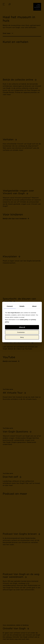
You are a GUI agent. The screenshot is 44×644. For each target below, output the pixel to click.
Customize (22, 332)
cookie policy (24, 320)
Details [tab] (22, 306)
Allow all (22, 327)
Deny (22, 337)
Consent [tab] (10, 306)
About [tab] (34, 306)
